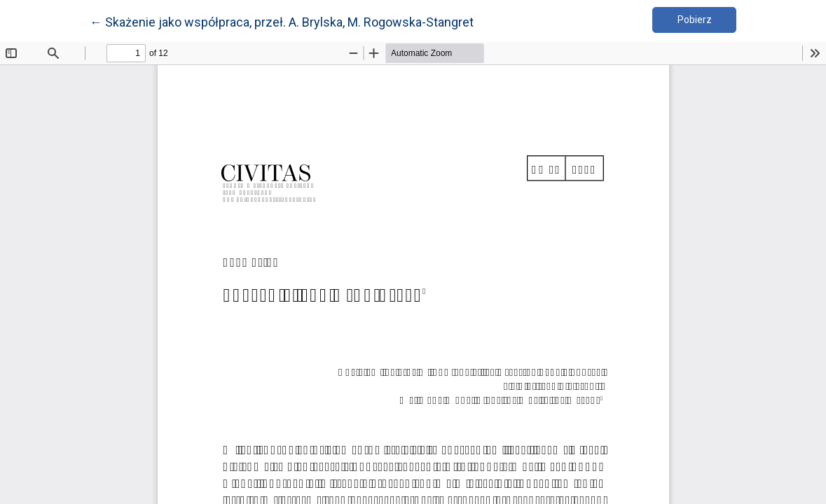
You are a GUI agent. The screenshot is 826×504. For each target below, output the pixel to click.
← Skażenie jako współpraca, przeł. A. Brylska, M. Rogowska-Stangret (282, 21)
